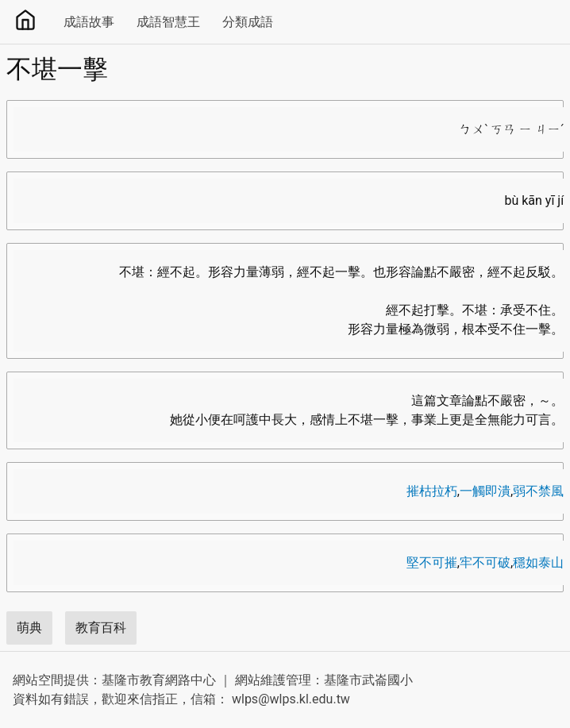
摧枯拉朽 (432, 491)
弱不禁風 (538, 491)
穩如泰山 (538, 562)
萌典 (29, 628)
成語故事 (89, 22)
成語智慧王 (168, 22)
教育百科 (101, 628)
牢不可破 (485, 562)
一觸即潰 (485, 491)
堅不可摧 (432, 562)
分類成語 (248, 22)
